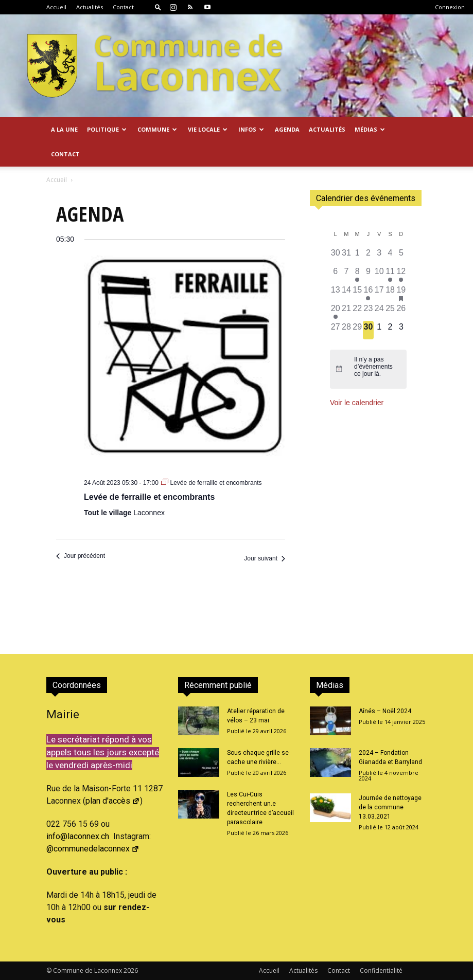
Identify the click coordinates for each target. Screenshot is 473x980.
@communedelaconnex (93, 849)
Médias (370, 129)
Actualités (90, 7)
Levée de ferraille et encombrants (149, 497)
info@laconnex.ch (78, 836)
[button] (158, 7)
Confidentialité (381, 970)
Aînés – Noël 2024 (385, 711)
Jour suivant (265, 558)
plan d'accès (113, 801)
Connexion (450, 7)
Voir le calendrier (357, 403)
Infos (251, 129)
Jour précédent (81, 556)
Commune (157, 129)
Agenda (287, 129)
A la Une (64, 129)
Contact (123, 7)
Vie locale (208, 129)
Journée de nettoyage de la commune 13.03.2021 (390, 807)
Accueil (56, 7)
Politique (107, 129)
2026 (131, 970)
